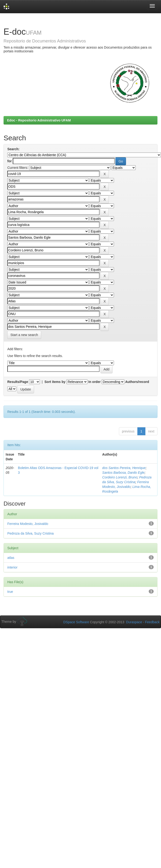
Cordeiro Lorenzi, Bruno (120, 477)
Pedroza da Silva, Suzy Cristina (30, 533)
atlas (11, 558)
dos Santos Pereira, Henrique (124, 468)
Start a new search (24, 335)
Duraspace (134, 622)
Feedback (152, 622)
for (10, 161)
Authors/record (137, 382)
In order (95, 382)
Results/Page (18, 382)
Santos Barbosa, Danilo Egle (123, 473)
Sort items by (55, 382)
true (10, 592)
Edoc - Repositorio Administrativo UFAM (39, 120)
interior (12, 567)
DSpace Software (76, 622)
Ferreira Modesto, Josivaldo (28, 524)
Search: (13, 149)
